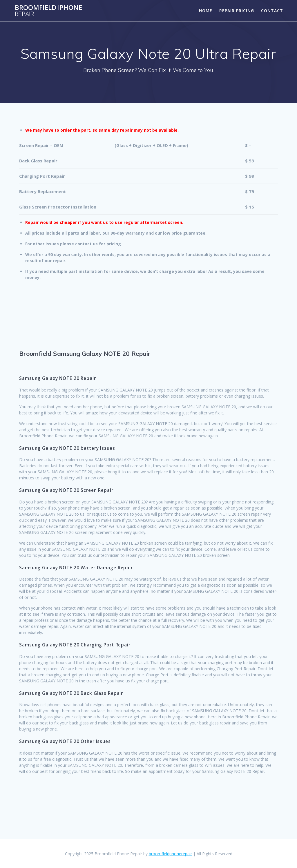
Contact (272, 11)
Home (206, 11)
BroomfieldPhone (48, 11)
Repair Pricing (237, 11)
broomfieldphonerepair (170, 854)
